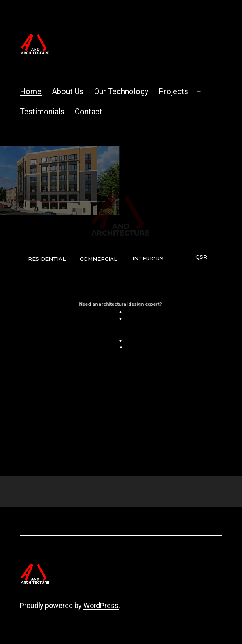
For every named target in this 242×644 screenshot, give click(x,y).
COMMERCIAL (98, 259)
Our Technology (121, 91)
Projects (173, 91)
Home (31, 91)
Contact (89, 112)
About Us (68, 91)
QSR (201, 257)
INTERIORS (148, 258)
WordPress (101, 605)
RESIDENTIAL (47, 259)
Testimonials (42, 112)
